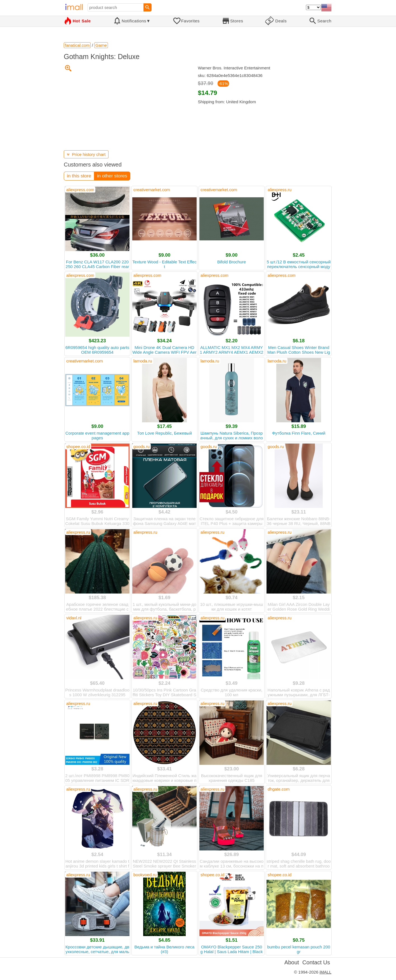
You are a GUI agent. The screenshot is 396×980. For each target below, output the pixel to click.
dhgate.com (279, 789)
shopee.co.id (78, 446)
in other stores (112, 176)
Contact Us (316, 962)
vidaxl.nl (74, 618)
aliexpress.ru (280, 190)
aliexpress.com (80, 190)
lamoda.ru (143, 361)
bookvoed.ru (145, 875)
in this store (79, 176)
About (292, 962)
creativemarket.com (152, 190)
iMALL (325, 972)
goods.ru (142, 446)
